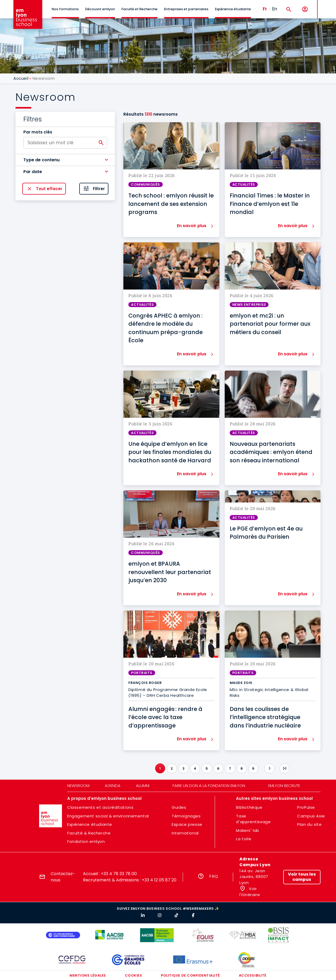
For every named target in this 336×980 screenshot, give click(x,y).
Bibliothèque (249, 807)
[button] (65, 160)
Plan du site (309, 824)
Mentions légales (88, 975)
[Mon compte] (305, 9)
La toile (244, 839)
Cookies (134, 975)
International (185, 833)
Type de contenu (41, 160)
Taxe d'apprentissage (253, 819)
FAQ (214, 876)
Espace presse (187, 824)
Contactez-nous (63, 877)
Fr (265, 9)
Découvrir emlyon (100, 9)
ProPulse (306, 807)
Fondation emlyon (86, 841)
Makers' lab (248, 830)
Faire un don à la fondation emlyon (209, 786)
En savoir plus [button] (192, 226)
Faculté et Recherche (140, 9)
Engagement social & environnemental (108, 816)
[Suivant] (269, 768)
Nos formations (65, 9)
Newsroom (78, 786)
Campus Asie (311, 816)
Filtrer (99, 189)
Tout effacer (49, 189)
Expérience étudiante (233, 9)
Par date (33, 172)
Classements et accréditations (100, 807)
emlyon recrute (284, 786)
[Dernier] (285, 768)
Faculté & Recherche (89, 833)
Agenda (113, 786)
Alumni (143, 786)
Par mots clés (38, 132)
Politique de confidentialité (190, 975)
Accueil (21, 78)
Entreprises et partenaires (186, 9)
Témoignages (186, 816)
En (275, 9)
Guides (179, 807)
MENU (326, 5)
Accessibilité (253, 975)
